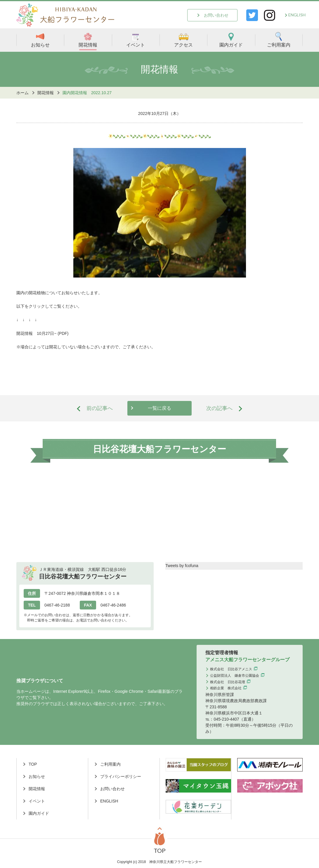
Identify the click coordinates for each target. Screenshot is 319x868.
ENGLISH (297, 15)
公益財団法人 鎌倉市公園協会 (235, 676)
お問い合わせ (216, 15)
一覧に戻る (159, 408)
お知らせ (40, 40)
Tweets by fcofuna (182, 566)
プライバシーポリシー (121, 776)
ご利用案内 (279, 40)
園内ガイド (231, 40)
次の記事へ (219, 408)
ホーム (22, 93)
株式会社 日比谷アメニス (231, 669)
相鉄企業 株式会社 (226, 688)
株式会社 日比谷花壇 (228, 682)
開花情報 (88, 40)
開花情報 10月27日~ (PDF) (43, 333)
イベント (136, 40)
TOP (33, 764)
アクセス (183, 40)
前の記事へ (100, 408)
